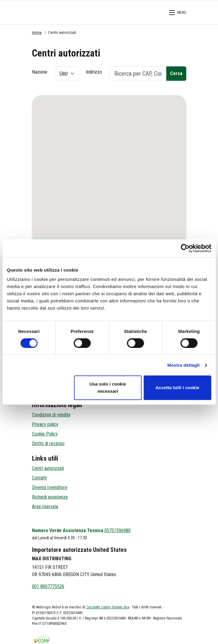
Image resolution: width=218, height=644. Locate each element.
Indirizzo (94, 72)
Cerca (176, 73)
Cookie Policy (45, 434)
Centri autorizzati (48, 468)
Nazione (40, 72)
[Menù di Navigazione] (178, 13)
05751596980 (118, 530)
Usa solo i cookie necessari (108, 388)
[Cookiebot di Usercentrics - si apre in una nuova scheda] (185, 248)
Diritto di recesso (48, 443)
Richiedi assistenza (50, 497)
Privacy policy (45, 424)
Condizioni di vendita (51, 415)
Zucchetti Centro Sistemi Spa (108, 607)
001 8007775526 (48, 586)
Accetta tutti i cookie (177, 388)
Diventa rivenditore (50, 487)
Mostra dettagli (183, 365)
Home (37, 32)
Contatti (39, 478)
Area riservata (45, 507)
